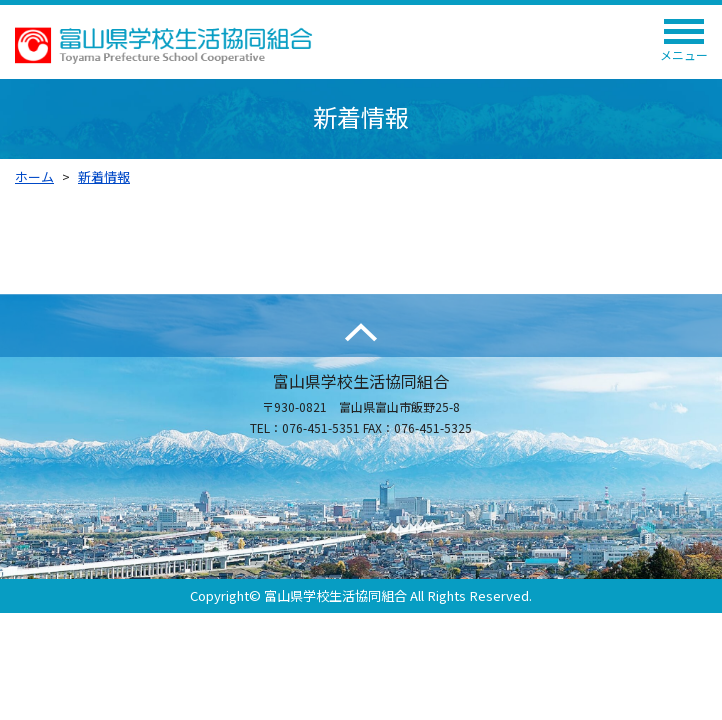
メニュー (684, 46)
